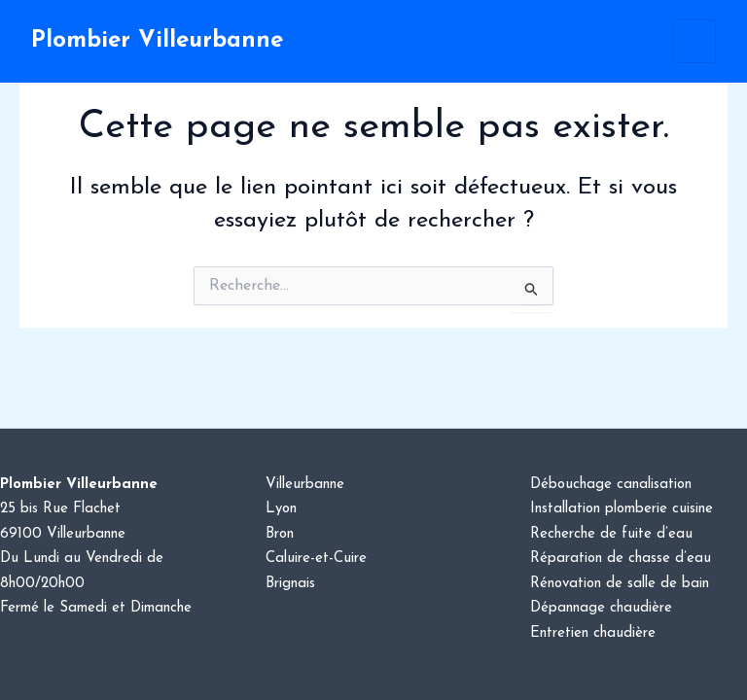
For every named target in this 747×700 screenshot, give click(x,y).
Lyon (281, 509)
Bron (280, 534)
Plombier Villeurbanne (157, 41)
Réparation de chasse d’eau (621, 559)
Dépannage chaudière (601, 608)
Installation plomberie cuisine (622, 509)
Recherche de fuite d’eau (611, 534)
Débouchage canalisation (611, 485)
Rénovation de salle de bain (620, 584)
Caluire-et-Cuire (316, 559)
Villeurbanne (305, 485)
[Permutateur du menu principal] (695, 41)
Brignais (290, 584)
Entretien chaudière (593, 633)
